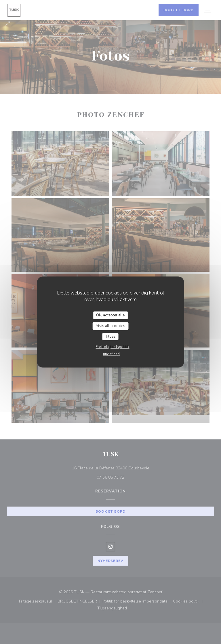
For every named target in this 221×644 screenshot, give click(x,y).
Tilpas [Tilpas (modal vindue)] (110, 336)
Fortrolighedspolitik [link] (112, 347)
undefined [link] (111, 354)
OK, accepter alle (110, 315)
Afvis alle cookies (110, 326)
